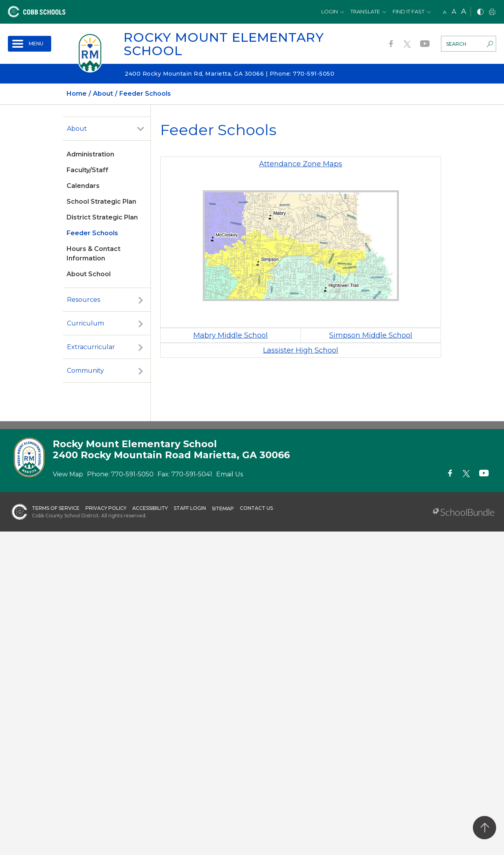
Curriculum (85, 323)
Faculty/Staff (87, 170)
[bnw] (480, 12)
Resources (83, 300)
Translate (365, 11)
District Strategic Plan (102, 217)
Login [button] (330, 11)
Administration (90, 154)
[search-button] (490, 45)
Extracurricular (91, 347)
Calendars (83, 186)
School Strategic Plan (101, 202)
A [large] (464, 11)
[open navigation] (30, 44)
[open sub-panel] (141, 129)
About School (89, 274)
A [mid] (454, 12)
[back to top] (485, 828)
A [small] (445, 12)
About (77, 129)
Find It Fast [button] (409, 11)
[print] (492, 12)
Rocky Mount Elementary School (224, 44)
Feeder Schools (92, 233)
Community (85, 371)
